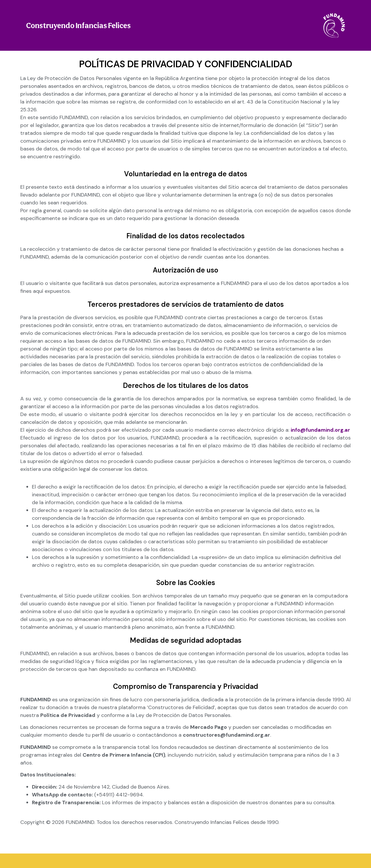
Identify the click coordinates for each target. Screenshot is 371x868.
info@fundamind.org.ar (320, 430)
